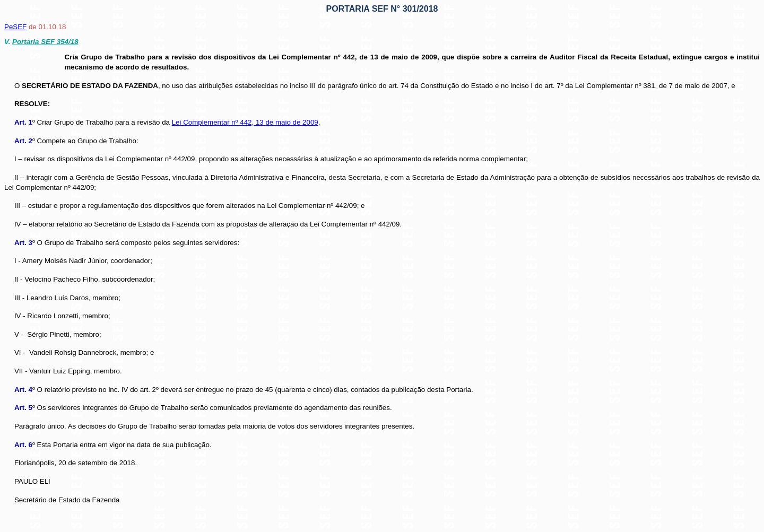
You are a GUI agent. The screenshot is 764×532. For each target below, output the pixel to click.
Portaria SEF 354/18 (45, 42)
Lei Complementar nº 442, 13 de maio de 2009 (245, 122)
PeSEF (15, 27)
